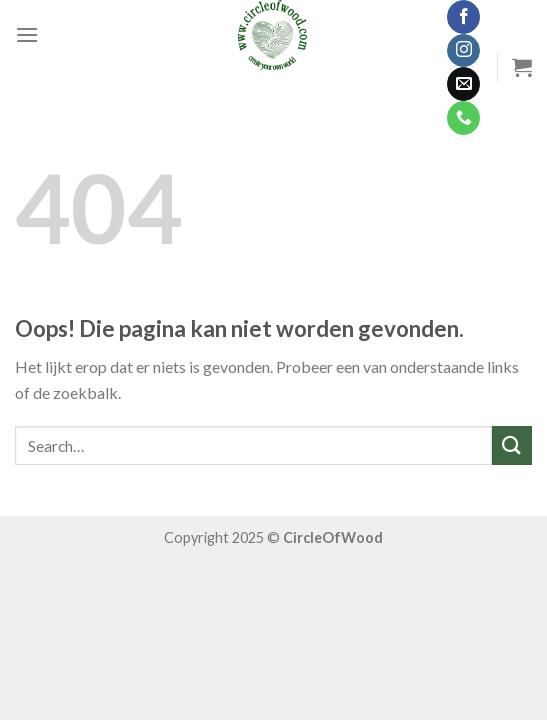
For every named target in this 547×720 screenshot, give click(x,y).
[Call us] (463, 118)
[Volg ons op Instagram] (463, 51)
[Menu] (27, 34)
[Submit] (512, 445)
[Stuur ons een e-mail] (463, 84)
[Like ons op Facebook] (463, 17)
